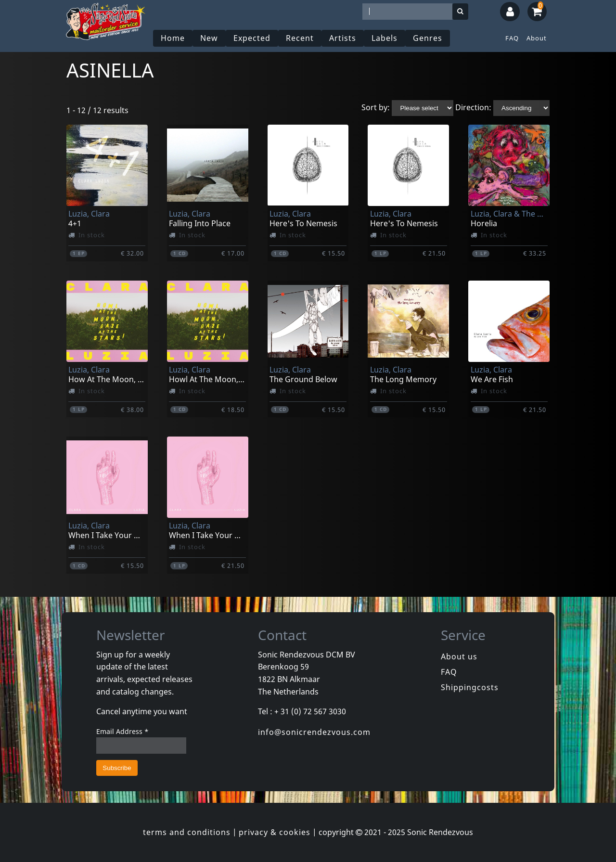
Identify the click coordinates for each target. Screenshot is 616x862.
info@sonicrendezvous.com (314, 732)
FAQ (512, 38)
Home (173, 38)
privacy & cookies (275, 832)
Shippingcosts (470, 687)
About (537, 38)
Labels (385, 38)
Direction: (473, 107)
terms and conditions (187, 832)
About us (459, 656)
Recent (300, 38)
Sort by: (376, 107)
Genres (428, 38)
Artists (343, 38)
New (209, 38)
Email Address (122, 731)
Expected (252, 38)
